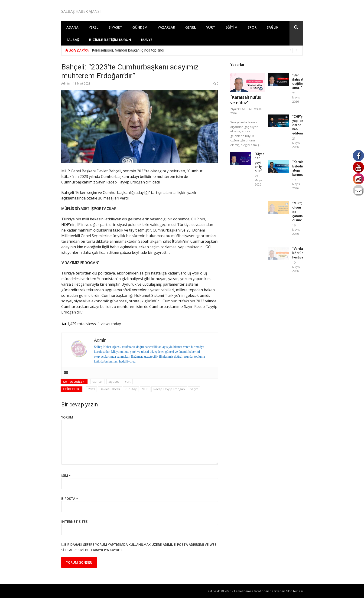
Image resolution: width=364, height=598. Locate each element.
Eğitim (231, 27)
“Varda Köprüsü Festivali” (299, 253)
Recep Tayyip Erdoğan (169, 389)
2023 (91, 389)
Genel (191, 27)
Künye (147, 39)
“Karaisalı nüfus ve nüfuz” (246, 100)
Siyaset (115, 27)
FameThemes (244, 591)
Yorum (67, 417)
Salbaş (73, 39)
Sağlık (273, 27)
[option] (195, 50)
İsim (66, 475)
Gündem (140, 27)
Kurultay (131, 389)
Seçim (194, 389)
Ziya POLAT (238, 109)
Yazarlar (166, 27)
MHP (145, 389)
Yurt (211, 27)
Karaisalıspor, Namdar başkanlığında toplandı (128, 50)
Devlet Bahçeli (110, 389)
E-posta (70, 498)
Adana (72, 27)
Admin (65, 83)
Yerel (94, 27)
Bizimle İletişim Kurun (110, 39)
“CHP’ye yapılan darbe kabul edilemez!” (301, 125)
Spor (252, 27)
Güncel (97, 382)
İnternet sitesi (75, 521)
